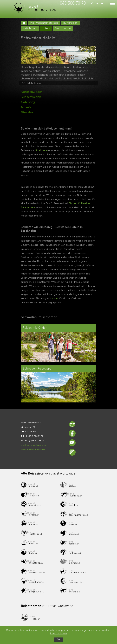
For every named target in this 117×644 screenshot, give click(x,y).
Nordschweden (32, 92)
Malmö (26, 107)
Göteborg (28, 102)
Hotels (46, 29)
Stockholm (29, 112)
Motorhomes (63, 29)
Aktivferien (30, 29)
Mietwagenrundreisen (44, 23)
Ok (58, 640)
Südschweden (31, 97)
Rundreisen (70, 23)
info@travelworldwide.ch (33, 445)
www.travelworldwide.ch (33, 449)
